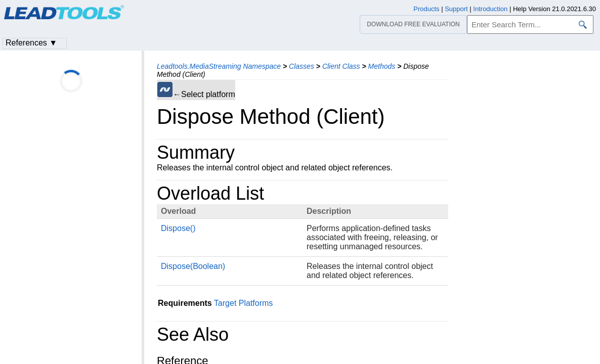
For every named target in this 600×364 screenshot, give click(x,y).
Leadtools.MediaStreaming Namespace (219, 66)
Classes (302, 66)
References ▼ (31, 43)
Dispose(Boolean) (193, 266)
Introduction (490, 9)
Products (426, 9)
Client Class (341, 66)
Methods (382, 66)
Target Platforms (243, 303)
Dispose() (178, 228)
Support (456, 9)
